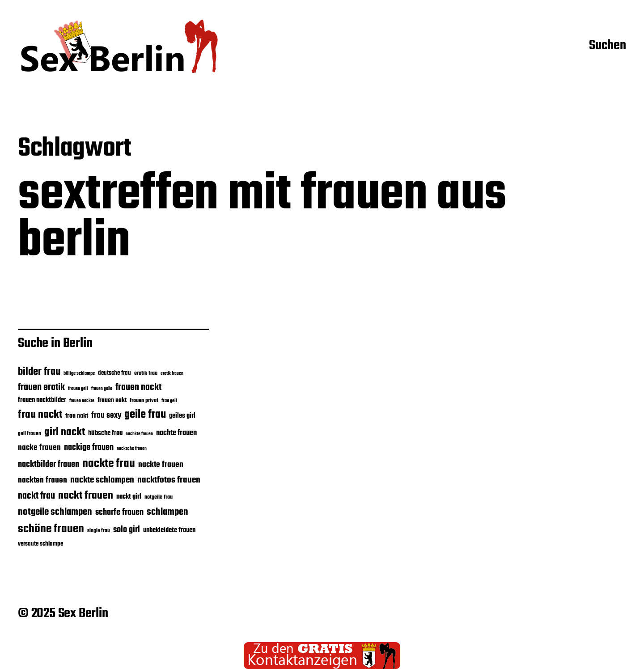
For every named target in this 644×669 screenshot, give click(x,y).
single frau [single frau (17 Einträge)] (99, 531)
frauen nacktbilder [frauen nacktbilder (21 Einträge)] (42, 400)
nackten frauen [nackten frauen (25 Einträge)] (42, 480)
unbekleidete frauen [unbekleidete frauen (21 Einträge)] (169, 530)
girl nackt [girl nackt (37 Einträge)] (65, 432)
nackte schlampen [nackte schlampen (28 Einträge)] (102, 480)
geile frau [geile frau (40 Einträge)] (145, 415)
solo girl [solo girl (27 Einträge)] (127, 530)
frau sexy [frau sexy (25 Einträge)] (106, 415)
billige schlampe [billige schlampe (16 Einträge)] (79, 374)
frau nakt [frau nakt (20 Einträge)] (77, 416)
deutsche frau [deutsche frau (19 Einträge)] (114, 373)
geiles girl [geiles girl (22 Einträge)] (182, 416)
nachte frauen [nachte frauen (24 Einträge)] (176, 433)
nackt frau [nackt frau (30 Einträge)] (36, 496)
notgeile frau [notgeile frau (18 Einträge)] (159, 497)
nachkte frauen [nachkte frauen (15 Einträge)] (139, 434)
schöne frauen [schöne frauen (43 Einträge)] (51, 529)
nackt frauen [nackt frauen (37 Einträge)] (86, 496)
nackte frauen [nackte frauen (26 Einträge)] (161, 465)
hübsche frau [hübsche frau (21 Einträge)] (105, 433)
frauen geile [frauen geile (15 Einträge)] (102, 389)
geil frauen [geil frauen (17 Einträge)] (30, 434)
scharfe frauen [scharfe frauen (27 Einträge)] (119, 512)
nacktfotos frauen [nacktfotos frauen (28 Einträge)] (169, 480)
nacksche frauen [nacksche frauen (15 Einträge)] (132, 449)
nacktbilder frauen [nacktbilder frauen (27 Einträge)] (49, 465)
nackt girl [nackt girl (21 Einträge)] (129, 497)
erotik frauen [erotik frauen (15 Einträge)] (172, 374)
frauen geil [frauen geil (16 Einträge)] (78, 389)
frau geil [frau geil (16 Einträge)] (169, 401)
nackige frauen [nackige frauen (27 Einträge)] (89, 448)
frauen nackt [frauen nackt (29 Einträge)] (138, 387)
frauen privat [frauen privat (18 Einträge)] (144, 401)
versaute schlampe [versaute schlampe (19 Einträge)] (40, 544)
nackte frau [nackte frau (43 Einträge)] (109, 464)
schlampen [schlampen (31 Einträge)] (167, 512)
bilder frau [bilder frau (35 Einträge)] (39, 372)
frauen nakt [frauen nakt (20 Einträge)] (112, 400)
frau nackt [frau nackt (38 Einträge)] (40, 415)
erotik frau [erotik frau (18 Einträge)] (146, 373)
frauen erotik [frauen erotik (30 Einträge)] (41, 387)
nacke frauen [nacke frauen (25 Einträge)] (39, 448)
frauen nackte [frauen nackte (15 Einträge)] (82, 401)
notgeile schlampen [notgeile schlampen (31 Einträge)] (55, 512)
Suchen (608, 46)
